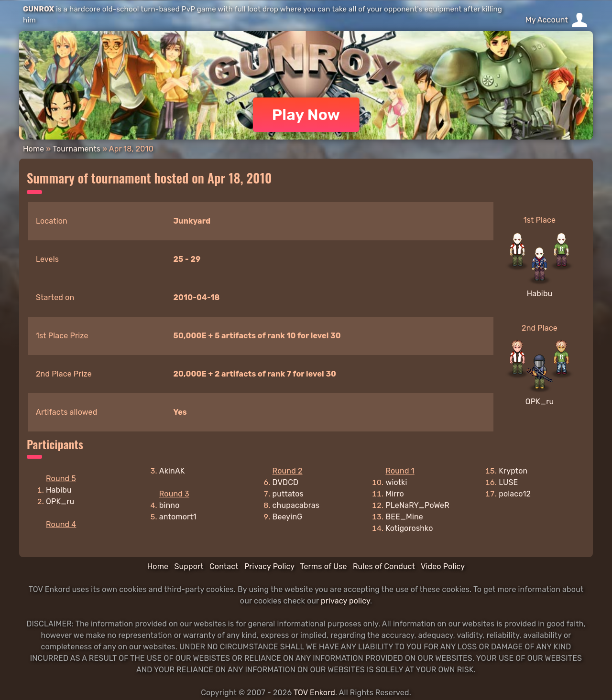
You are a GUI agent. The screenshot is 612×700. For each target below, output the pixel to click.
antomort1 (178, 517)
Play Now (306, 115)
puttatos (288, 494)
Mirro (395, 494)
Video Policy (443, 566)
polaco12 (515, 494)
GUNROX (38, 9)
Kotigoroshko (409, 528)
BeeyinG (288, 517)
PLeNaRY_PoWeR (417, 505)
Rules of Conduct (384, 566)
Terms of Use (324, 566)
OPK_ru (540, 402)
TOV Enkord (314, 693)
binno (169, 505)
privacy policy (345, 601)
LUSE (508, 482)
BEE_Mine (404, 517)
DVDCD (286, 482)
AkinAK (172, 471)
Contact (224, 566)
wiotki (396, 482)
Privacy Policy (269, 566)
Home (33, 149)
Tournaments (76, 149)
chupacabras (296, 505)
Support (189, 566)
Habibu (540, 294)
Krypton (513, 471)
